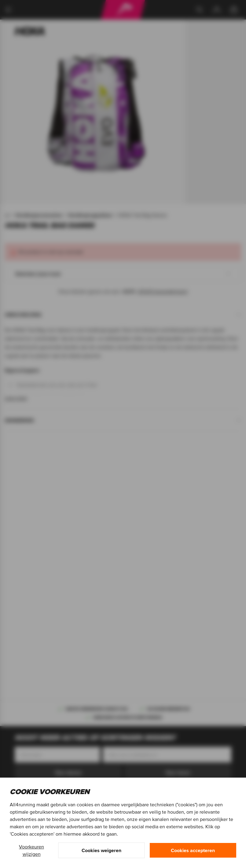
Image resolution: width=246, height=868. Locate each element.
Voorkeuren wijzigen (31, 850)
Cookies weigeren (101, 850)
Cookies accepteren (193, 850)
